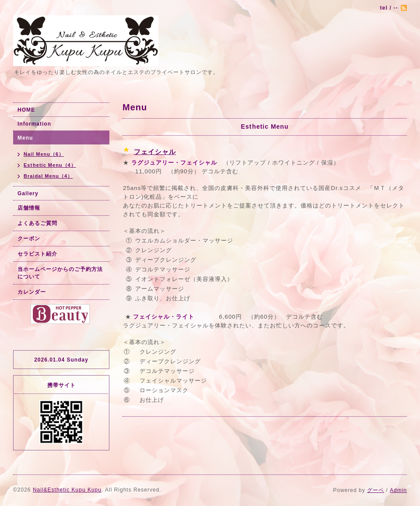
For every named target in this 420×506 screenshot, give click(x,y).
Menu (25, 138)
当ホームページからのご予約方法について (60, 273)
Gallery (28, 193)
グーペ (376, 490)
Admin (398, 490)
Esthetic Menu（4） (50, 165)
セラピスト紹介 (37, 254)
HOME (26, 110)
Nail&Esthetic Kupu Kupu (67, 490)
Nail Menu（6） (44, 154)
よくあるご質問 (37, 223)
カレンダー (32, 292)
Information (34, 124)
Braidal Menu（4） (48, 176)
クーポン (29, 239)
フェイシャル (155, 152)
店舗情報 (29, 208)
